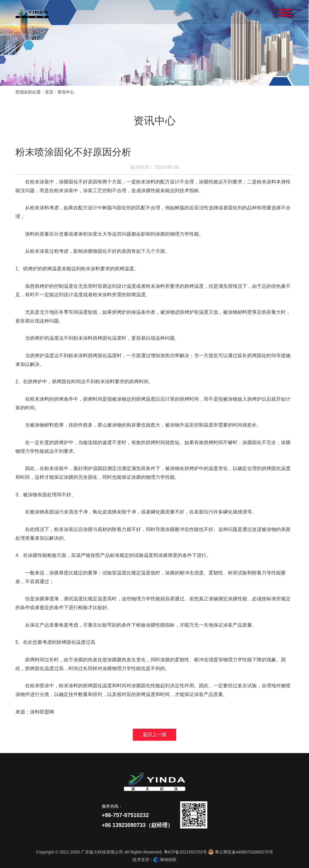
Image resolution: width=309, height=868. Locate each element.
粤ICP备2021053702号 (185, 852)
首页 (49, 92)
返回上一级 (154, 734)
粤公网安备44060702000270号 (241, 852)
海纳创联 (168, 860)
